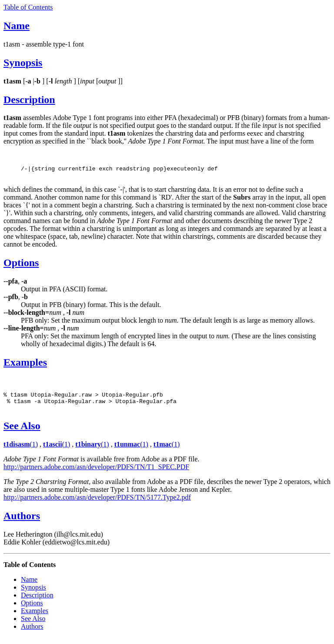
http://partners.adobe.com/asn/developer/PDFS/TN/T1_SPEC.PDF (96, 473)
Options (21, 265)
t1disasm (17, 451)
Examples (25, 365)
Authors (22, 522)
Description (29, 100)
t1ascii (53, 451)
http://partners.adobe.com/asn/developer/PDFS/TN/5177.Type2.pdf (97, 504)
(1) (34, 451)
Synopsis (23, 63)
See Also (22, 432)
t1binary (88, 451)
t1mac (163, 451)
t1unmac (127, 451)
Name (17, 26)
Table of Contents (28, 7)
